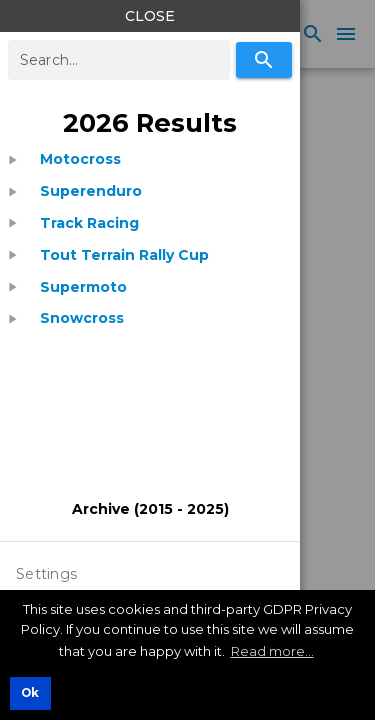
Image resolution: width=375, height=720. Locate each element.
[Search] (264, 60)
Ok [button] (30, 693)
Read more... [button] (272, 651)
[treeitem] (150, 159)
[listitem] (80, 159)
